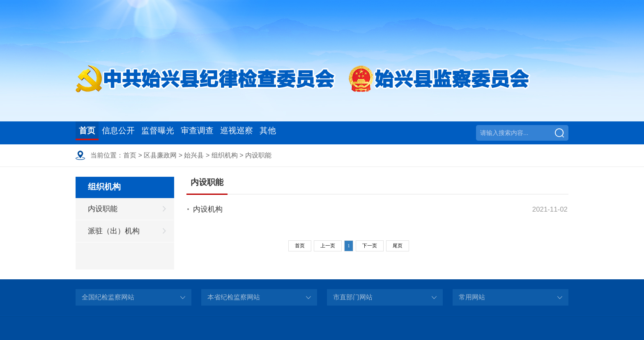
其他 (331, 133)
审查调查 (237, 133)
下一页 (370, 246)
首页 (92, 133)
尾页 (398, 246)
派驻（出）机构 (114, 231)
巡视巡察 (289, 133)
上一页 (328, 246)
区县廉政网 (160, 155)
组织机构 (225, 155)
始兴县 (194, 155)
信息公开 (133, 133)
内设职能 (258, 155)
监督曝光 (185, 133)
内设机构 (208, 209)
